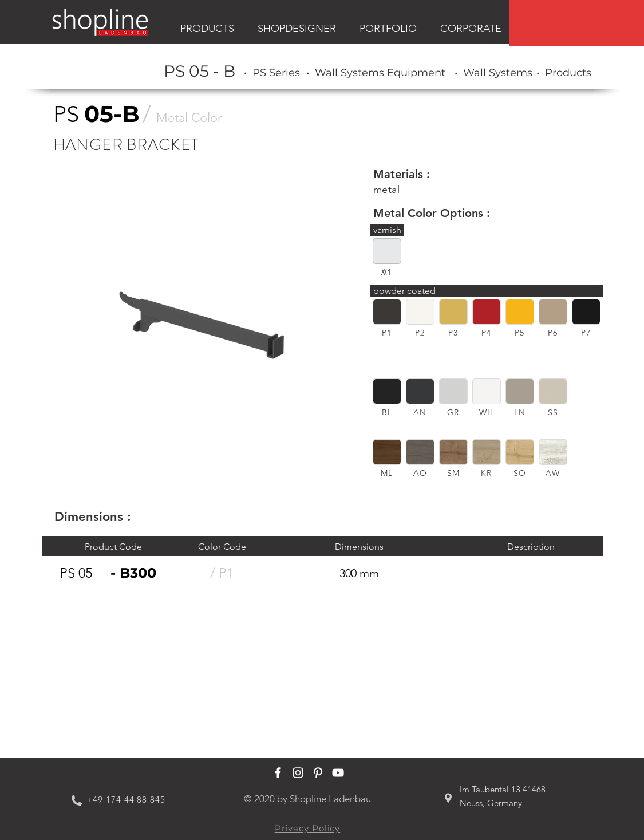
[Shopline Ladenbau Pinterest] (318, 773)
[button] (387, 312)
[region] (577, 23)
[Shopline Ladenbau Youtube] (338, 773)
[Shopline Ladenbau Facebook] (278, 773)
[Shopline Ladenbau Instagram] (298, 773)
